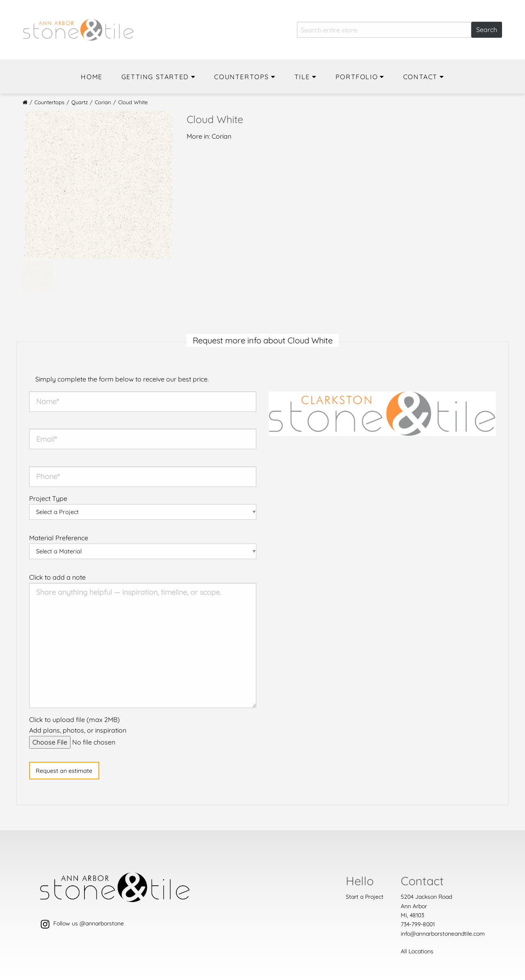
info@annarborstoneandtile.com (443, 934)
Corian (103, 102)
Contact (420, 77)
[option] (98, 185)
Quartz (80, 102)
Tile (302, 77)
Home (91, 77)
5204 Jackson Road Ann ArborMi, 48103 (426, 906)
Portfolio (357, 77)
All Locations (417, 951)
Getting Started (155, 77)
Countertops (242, 77)
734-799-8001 (418, 924)
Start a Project (365, 897)
